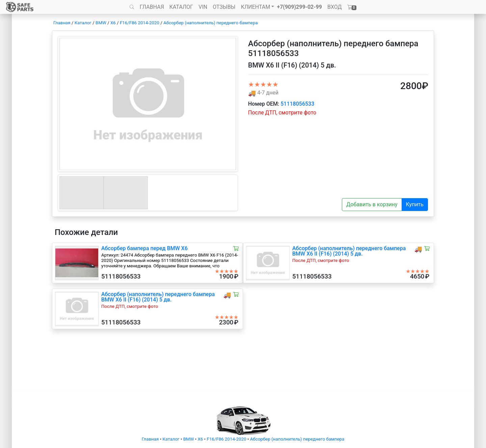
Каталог (83, 23)
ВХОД (335, 7)
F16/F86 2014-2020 (140, 23)
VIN (203, 7)
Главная (62, 23)
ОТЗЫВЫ (224, 7)
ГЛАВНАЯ (152, 7)
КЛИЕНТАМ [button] (256, 7)
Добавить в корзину (372, 204)
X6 (113, 23)
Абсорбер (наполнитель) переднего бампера (210, 23)
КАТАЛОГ (181, 7)
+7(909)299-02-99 (299, 7)
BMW (101, 23)
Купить (415, 204)
